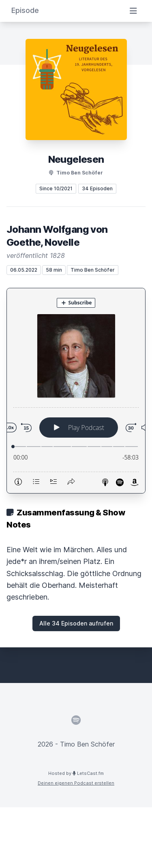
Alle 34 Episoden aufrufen (76, 623)
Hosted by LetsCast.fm (76, 773)
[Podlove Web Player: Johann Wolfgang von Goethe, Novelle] (76, 391)
